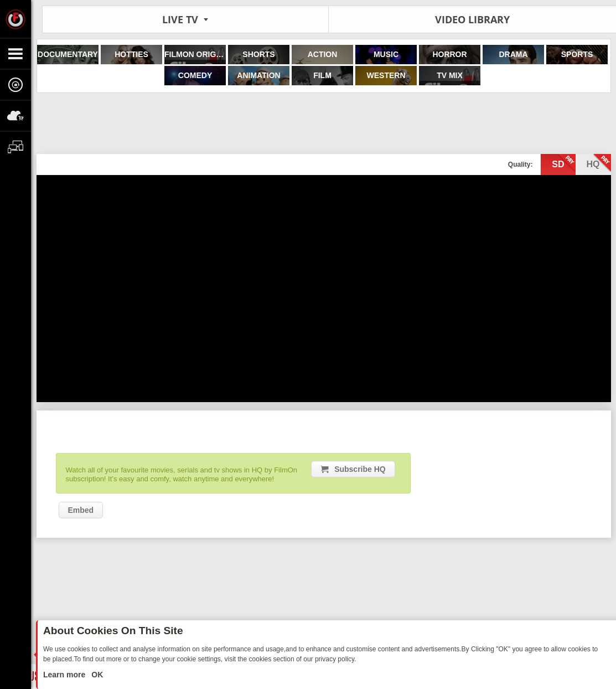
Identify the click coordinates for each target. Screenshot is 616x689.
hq (599, 163)
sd (563, 163)
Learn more (65, 675)
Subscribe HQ (360, 469)
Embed (81, 510)
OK (96, 675)
